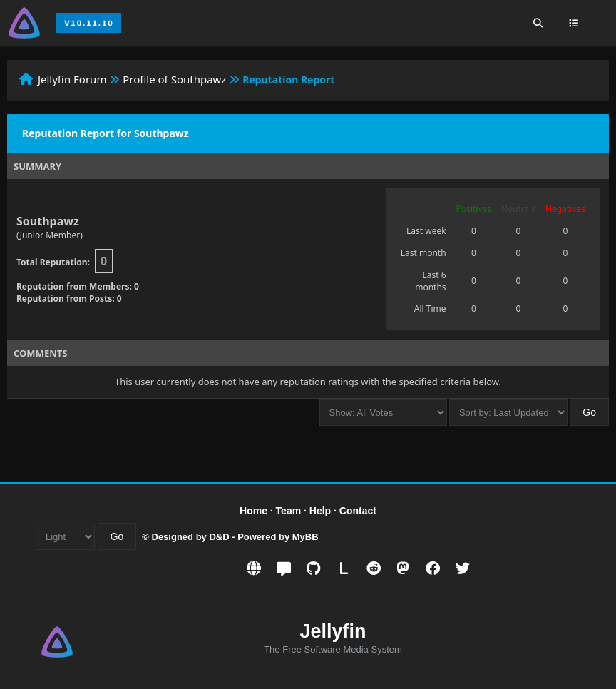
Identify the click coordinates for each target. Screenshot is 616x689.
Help (320, 511)
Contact (358, 511)
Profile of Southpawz (174, 79)
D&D (219, 537)
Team (289, 511)
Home (253, 511)
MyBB (306, 537)
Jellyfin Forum (72, 79)
